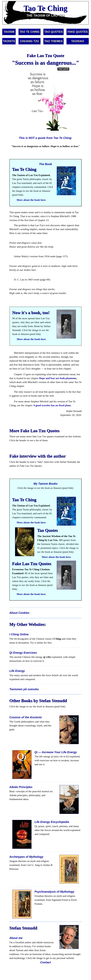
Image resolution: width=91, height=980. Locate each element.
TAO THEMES (54, 41)
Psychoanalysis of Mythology (54, 892)
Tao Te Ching (24, 169)
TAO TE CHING (30, 32)
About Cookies (19, 613)
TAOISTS (9, 41)
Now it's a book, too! (31, 313)
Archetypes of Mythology (26, 857)
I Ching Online (19, 634)
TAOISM (9, 32)
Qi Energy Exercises (23, 653)
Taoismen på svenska (24, 689)
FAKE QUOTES (78, 32)
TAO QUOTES (53, 32)
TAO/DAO (78, 41)
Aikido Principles (21, 787)
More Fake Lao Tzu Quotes (34, 431)
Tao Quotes (48, 530)
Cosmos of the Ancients (26, 717)
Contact (45, 962)
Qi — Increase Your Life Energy (56, 752)
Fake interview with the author (38, 456)
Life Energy (17, 671)
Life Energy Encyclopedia (52, 822)
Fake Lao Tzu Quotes (32, 564)
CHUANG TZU (30, 41)
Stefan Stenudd (23, 928)
